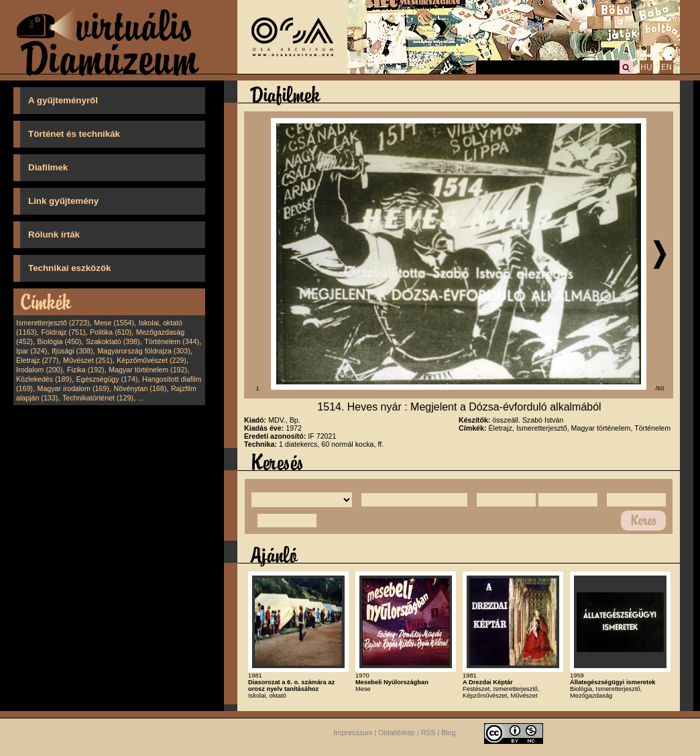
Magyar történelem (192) (148, 370)
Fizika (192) (86, 370)
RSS (428, 733)
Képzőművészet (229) (152, 360)
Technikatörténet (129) (98, 398)
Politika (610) (111, 332)
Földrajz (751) (63, 332)
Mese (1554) (114, 323)
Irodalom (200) (39, 370)
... (141, 398)
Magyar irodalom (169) (73, 388)
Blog (448, 733)
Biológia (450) (60, 341)
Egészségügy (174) (107, 379)
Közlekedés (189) (44, 379)
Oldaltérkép (397, 733)
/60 (660, 388)
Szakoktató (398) (113, 341)
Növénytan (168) (140, 388)
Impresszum (353, 733)
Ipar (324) (32, 351)
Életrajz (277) (37, 360)
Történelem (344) (172, 341)
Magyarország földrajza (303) (144, 351)
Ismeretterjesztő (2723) (53, 323)
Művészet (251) (87, 360)
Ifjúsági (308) (72, 351)
